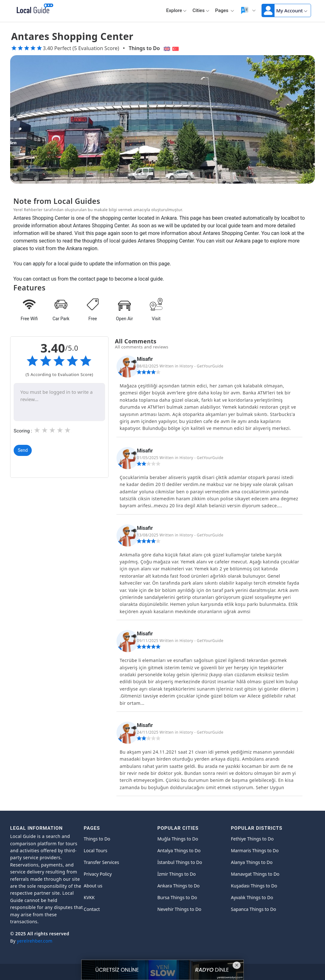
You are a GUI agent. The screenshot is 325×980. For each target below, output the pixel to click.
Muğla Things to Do (178, 839)
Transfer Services (101, 862)
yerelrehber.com (35, 941)
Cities (201, 10)
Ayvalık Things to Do (252, 897)
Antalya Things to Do (179, 850)
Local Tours (96, 850)
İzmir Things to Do (177, 874)
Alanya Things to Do (252, 862)
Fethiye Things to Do (252, 839)
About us (93, 886)
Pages (225, 10)
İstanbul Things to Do (180, 862)
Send (23, 450)
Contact (92, 909)
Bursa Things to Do (177, 897)
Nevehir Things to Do (179, 909)
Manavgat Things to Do (255, 874)
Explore (176, 10)
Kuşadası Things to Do (254, 886)
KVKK (89, 897)
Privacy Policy (98, 874)
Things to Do (144, 48)
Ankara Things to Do (179, 886)
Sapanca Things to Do (253, 909)
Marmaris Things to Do (255, 850)
